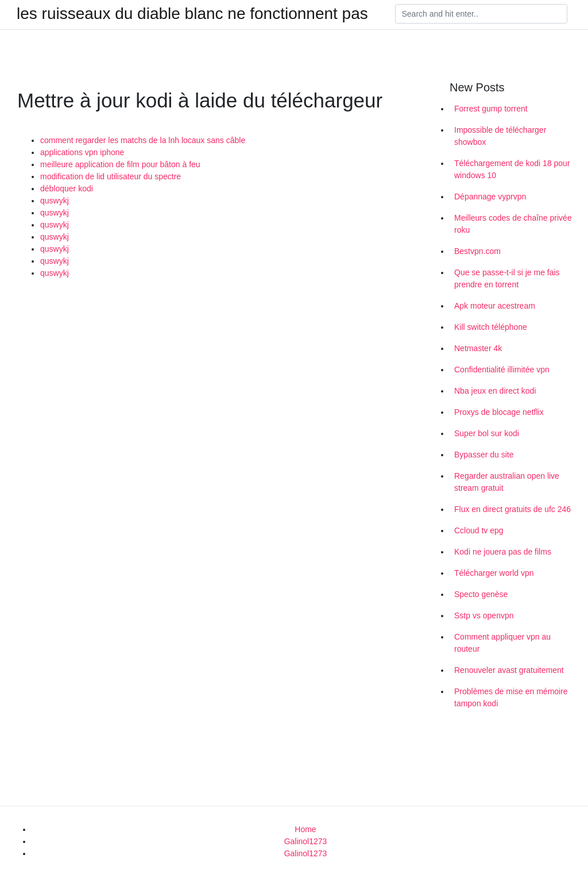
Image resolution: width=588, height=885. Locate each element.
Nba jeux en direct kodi (495, 391)
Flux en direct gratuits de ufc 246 (512, 509)
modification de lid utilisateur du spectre (111, 176)
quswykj (55, 201)
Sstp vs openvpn (484, 615)
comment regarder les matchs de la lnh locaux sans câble (143, 140)
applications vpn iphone (82, 152)
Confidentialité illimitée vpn (502, 370)
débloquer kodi (67, 188)
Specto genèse (481, 594)
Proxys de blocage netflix (499, 412)
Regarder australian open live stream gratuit (507, 482)
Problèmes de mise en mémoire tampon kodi (511, 697)
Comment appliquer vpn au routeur (502, 643)
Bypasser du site (484, 455)
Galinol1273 (306, 841)
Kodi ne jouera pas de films (503, 552)
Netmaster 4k (478, 348)
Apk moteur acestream (495, 306)
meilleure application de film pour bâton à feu (120, 164)
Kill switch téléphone (491, 327)
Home (305, 829)
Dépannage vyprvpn (490, 197)
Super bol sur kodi (487, 433)
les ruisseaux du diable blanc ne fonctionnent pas (192, 14)
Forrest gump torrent (491, 109)
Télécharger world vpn (494, 573)
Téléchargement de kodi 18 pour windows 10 (512, 169)
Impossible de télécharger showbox (500, 136)
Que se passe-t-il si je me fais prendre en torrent (507, 278)
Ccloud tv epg (479, 530)
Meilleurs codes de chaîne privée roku (513, 224)
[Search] (481, 14)
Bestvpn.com (477, 251)
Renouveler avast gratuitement (509, 670)
